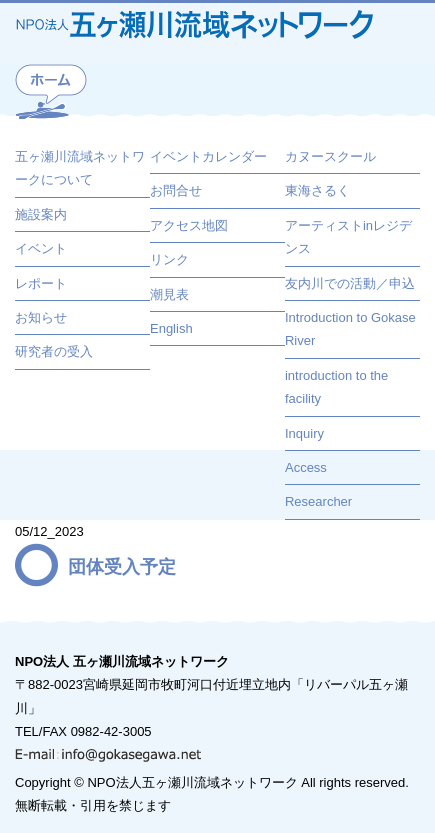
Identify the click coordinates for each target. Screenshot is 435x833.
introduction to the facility (336, 387)
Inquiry (304, 433)
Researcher (318, 501)
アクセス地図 (189, 225)
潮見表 (169, 294)
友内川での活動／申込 (350, 283)
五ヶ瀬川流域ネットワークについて (80, 168)
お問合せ (176, 190)
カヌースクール (330, 156)
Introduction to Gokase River (350, 329)
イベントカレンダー (208, 156)
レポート (41, 283)
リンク (169, 259)
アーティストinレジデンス (348, 237)
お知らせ (41, 317)
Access (306, 467)
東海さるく (317, 190)
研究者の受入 (54, 351)
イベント (41, 248)
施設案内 (41, 214)
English (171, 328)
